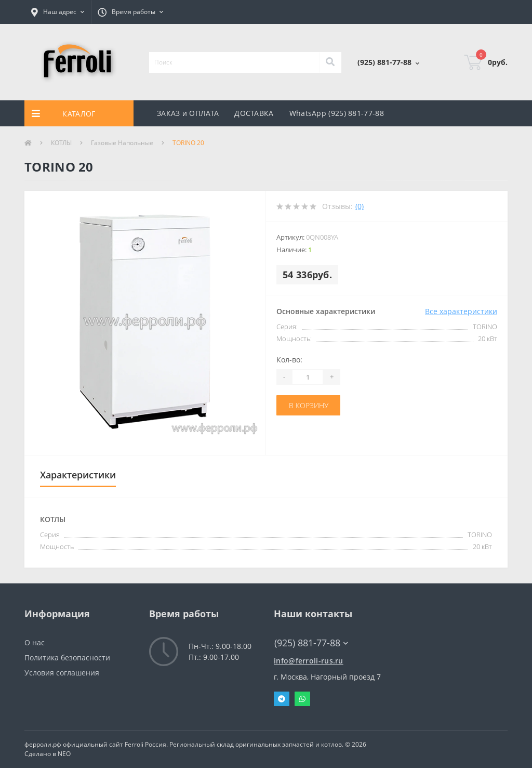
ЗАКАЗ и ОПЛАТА (188, 113)
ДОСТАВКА (254, 113)
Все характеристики (461, 311)
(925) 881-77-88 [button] (311, 643)
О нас (35, 642)
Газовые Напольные (122, 143)
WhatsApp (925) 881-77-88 (337, 113)
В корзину (309, 405)
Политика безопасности (67, 658)
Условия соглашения (62, 673)
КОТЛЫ (61, 143)
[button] (58, 12)
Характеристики (78, 475)
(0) (360, 206)
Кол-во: (289, 360)
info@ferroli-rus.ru (309, 661)
